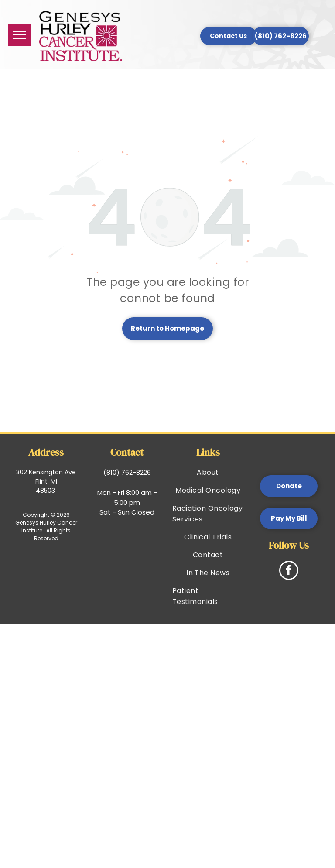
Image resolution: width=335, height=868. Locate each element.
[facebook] (289, 571)
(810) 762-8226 (127, 472)
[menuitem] (208, 472)
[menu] (19, 35)
